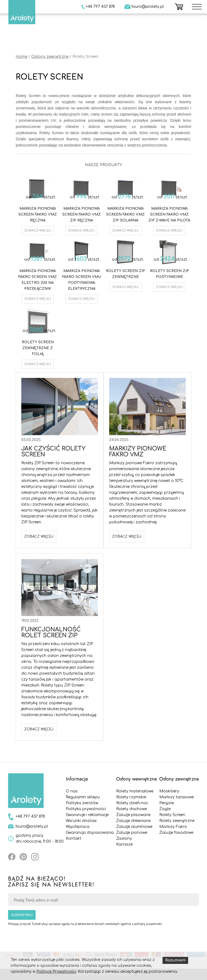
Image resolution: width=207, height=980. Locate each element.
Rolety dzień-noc (132, 803)
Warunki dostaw (81, 821)
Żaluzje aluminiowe (134, 827)
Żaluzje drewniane (133, 821)
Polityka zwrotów (82, 803)
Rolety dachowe (132, 809)
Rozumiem (175, 960)
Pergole (167, 803)
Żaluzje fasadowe (176, 833)
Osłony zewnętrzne (50, 57)
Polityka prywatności (86, 809)
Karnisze (124, 844)
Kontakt (74, 838)
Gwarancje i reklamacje (87, 815)
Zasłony (124, 838)
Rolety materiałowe (135, 791)
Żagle (165, 809)
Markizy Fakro (173, 827)
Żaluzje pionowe (132, 833)
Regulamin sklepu (83, 797)
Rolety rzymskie (131, 797)
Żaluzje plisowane (133, 815)
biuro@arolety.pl (32, 826)
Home (21, 57)
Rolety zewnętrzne (177, 821)
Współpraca (78, 827)
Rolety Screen (172, 815)
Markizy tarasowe (177, 797)
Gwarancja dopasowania (90, 833)
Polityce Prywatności (56, 972)
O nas (72, 791)
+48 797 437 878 (30, 816)
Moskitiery (169, 791)
